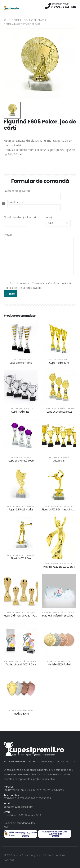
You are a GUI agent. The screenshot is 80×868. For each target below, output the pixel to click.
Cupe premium (24, 359)
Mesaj (39, 245)
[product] (21, 338)
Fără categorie (67, 408)
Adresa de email (32, 205)
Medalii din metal (63, 661)
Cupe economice (52, 408)
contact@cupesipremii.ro (18, 807)
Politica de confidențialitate (20, 823)
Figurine (11, 506)
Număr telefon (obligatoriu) (21, 220)
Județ (58, 220)
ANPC (7, 827)
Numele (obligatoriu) (32, 193)
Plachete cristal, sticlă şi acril (56, 612)
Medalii (50, 661)
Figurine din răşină (25, 612)
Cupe (14, 359)
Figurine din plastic (25, 506)
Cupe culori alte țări (62, 457)
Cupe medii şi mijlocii (62, 359)
